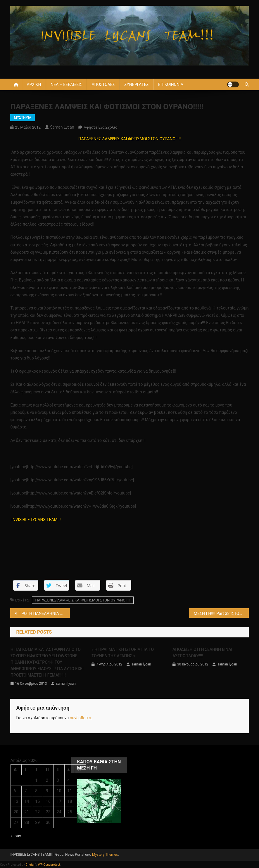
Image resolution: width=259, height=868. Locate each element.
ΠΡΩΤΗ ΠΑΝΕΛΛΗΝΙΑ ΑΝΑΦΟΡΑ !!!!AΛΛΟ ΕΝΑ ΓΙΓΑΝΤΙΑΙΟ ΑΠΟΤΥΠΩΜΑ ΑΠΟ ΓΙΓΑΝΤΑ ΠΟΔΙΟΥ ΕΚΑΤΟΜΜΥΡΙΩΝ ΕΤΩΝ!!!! (44, 613)
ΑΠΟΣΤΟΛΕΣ (103, 84)
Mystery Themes (105, 855)
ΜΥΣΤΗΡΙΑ (22, 117)
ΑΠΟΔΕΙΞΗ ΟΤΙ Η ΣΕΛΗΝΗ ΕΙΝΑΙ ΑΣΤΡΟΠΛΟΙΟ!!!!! (202, 653)
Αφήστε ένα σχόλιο (100, 127)
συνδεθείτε (81, 718)
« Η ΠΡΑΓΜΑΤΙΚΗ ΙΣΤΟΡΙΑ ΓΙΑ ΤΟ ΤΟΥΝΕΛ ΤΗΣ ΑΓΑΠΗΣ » (123, 653)
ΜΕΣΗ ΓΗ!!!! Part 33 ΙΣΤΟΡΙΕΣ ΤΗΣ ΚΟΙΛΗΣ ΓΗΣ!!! (221, 613)
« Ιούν (16, 836)
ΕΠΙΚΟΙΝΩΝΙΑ (171, 84)
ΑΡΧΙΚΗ (34, 84)
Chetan (31, 865)
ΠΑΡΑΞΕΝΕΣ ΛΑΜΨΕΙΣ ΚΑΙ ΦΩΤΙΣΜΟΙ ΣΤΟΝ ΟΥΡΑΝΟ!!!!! (83, 600)
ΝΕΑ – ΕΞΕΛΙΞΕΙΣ (66, 84)
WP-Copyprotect (49, 865)
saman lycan (62, 127)
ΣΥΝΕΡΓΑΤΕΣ (136, 84)
